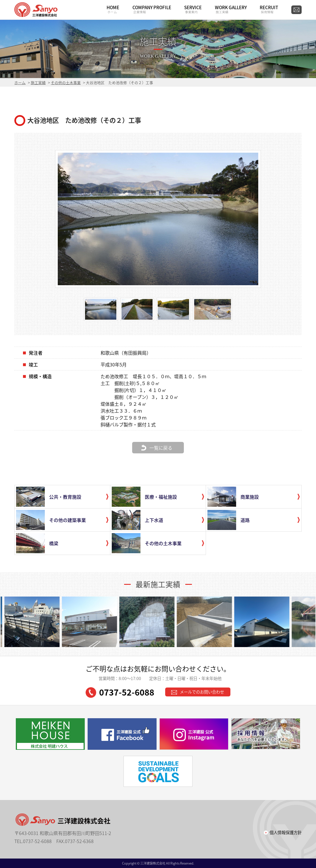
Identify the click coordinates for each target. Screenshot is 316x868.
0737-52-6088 (120, 692)
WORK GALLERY (231, 9)
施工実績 (38, 82)
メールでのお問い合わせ (198, 692)
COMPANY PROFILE (152, 9)
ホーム (20, 82)
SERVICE (193, 9)
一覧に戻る (161, 448)
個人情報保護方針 (286, 832)
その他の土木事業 (66, 82)
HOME (113, 9)
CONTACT (296, 10)
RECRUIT (269, 9)
